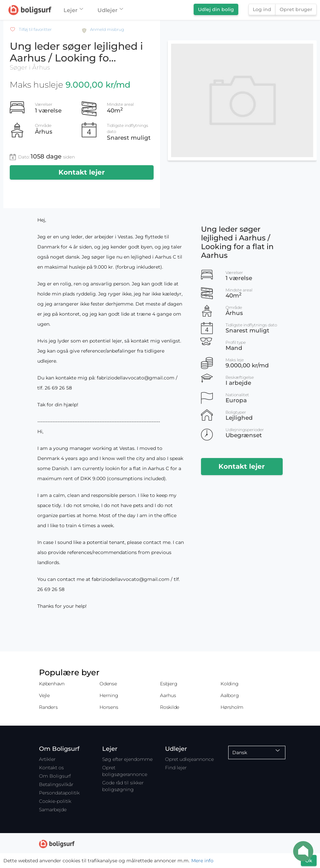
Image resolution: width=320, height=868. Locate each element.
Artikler (47, 759)
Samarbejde (53, 810)
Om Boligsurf (55, 776)
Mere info (202, 861)
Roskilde (170, 707)
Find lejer (176, 768)
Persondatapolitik (59, 793)
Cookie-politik (55, 801)
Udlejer (110, 10)
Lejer (73, 10)
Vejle (44, 695)
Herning (109, 695)
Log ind (262, 9)
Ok (309, 861)
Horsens (109, 707)
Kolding (229, 684)
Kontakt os (51, 768)
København (52, 684)
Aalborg (230, 695)
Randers (48, 707)
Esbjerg (169, 684)
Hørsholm (232, 707)
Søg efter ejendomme (127, 759)
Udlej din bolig (216, 9)
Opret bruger (296, 9)
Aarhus (168, 695)
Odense (108, 684)
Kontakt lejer (82, 172)
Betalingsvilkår (56, 784)
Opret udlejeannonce (189, 759)
